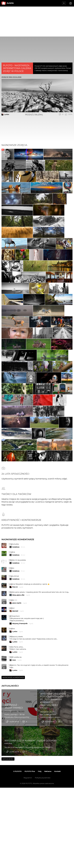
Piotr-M (15, 715)
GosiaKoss (16, 675)
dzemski (15, 739)
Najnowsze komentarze (18, 667)
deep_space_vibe (18, 723)
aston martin (17, 731)
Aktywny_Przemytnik (20, 752)
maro (14, 788)
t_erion (7, 114)
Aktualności (10, 814)
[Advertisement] (37, 22)
